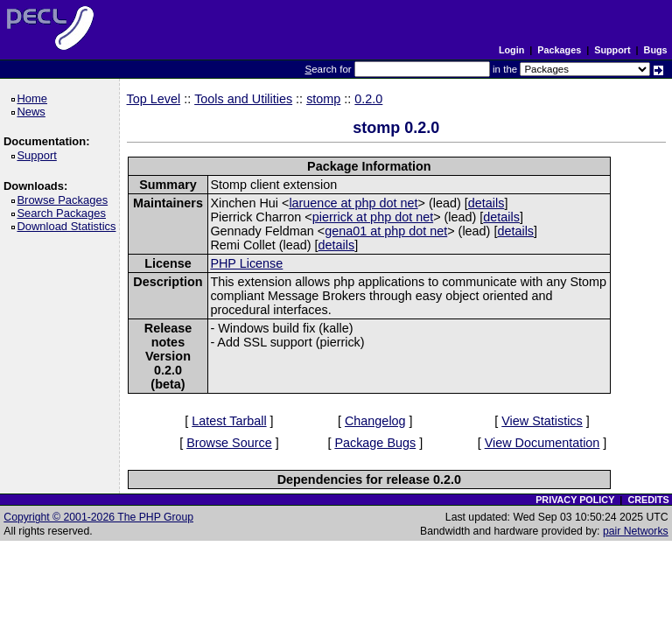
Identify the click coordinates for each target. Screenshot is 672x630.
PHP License (246, 263)
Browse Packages (65, 200)
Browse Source (229, 443)
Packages (559, 50)
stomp (323, 99)
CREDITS (648, 500)
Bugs (656, 50)
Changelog (375, 421)
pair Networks (636, 531)
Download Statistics (69, 226)
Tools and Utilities (243, 99)
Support (612, 50)
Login (511, 50)
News (34, 112)
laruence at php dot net (353, 203)
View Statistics (542, 421)
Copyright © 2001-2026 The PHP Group (98, 517)
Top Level (154, 99)
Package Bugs (375, 443)
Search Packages (64, 213)
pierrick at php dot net (373, 217)
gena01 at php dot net (386, 231)
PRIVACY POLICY (575, 500)
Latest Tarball (229, 421)
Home (35, 98)
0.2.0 (368, 99)
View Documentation (542, 443)
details (486, 203)
